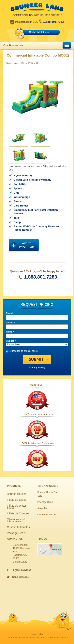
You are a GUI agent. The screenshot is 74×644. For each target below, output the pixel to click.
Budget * (11, 341)
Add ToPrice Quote (27, 245)
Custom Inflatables (18, 527)
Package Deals (16, 533)
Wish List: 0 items (39, 32)
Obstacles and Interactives (16, 520)
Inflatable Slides (17, 500)
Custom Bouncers (47, 515)
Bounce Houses (17, 494)
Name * (10, 332)
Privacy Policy (37, 368)
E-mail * (10, 313)
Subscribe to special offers (22, 351)
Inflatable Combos (18, 513)
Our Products (13, 45)
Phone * (10, 323)
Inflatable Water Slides (17, 507)
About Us (42, 508)
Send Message (20, 577)
